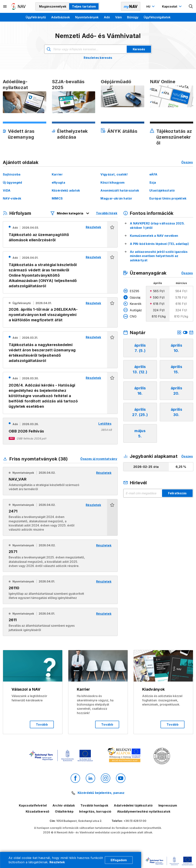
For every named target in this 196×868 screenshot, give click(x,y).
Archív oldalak (64, 805)
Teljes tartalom (84, 6)
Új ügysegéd (12, 182)
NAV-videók (12, 198)
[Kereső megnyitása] (191, 6)
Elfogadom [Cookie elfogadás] (119, 860)
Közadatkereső (37, 811)
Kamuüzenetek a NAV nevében (154, 236)
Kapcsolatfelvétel (33, 805)
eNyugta (58, 182)
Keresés (139, 49)
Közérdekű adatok (66, 190)
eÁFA (153, 174)
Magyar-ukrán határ (116, 198)
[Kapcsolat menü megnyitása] (172, 6)
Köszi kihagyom (112, 182)
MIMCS (57, 198)
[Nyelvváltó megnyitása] (151, 6)
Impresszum (168, 805)
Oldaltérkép (64, 811)
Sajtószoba (12, 174)
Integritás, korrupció (95, 811)
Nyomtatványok (87, 17)
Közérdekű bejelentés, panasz (101, 793)
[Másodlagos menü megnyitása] (5, 6)
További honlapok (94, 805)
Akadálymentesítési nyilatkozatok (144, 811)
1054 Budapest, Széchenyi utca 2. (79, 821)
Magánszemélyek (53, 6)
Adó (107, 17)
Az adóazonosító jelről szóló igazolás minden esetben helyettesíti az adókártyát (159, 256)
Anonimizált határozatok (120, 190)
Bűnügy (133, 17)
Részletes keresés (98, 58)
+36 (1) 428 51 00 (135, 821)
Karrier (57, 174)
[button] (112, 234)
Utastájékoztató (162, 190)
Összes (187, 162)
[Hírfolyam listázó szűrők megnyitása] (70, 213)
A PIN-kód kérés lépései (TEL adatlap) (159, 244)
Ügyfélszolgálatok (157, 17)
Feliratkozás (177, 493)
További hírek (107, 213)
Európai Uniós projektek (168, 198)
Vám (118, 17)
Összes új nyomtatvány (99, 459)
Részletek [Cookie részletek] (57, 862)
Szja (153, 182)
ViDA (7, 190)
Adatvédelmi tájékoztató (133, 805)
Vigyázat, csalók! (114, 174)
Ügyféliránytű (36, 17)
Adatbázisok (61, 17)
